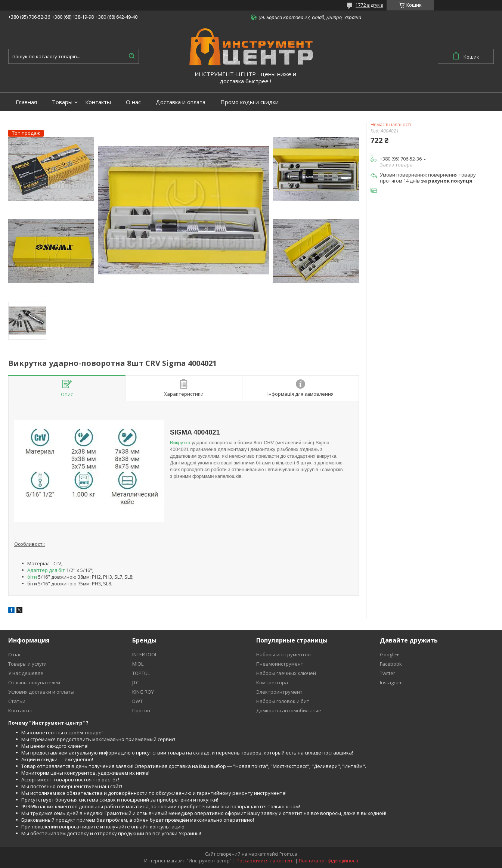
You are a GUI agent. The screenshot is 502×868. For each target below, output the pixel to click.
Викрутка (180, 443)
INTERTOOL (145, 654)
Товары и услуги (27, 664)
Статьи (17, 701)
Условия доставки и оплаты (41, 692)
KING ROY (143, 692)
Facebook (391, 664)
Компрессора (272, 682)
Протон (141, 710)
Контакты (98, 102)
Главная (26, 102)
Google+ (389, 654)
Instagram (391, 682)
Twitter (388, 673)
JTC (136, 682)
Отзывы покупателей (34, 682)
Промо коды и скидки (250, 102)
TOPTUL (141, 673)
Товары (62, 102)
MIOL (138, 664)
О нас (133, 102)
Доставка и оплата (181, 102)
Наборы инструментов (283, 654)
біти (32, 577)
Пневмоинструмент (280, 664)
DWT (137, 701)
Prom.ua (288, 854)
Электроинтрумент (279, 692)
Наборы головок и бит (283, 701)
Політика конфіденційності (329, 861)
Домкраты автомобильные (289, 710)
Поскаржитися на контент (265, 861)
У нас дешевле (26, 673)
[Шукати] (131, 56)
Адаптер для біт (46, 570)
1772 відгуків (369, 5)
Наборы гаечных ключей (286, 673)
